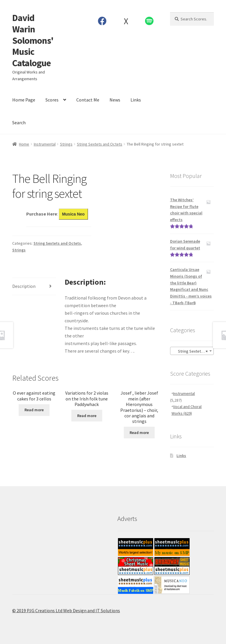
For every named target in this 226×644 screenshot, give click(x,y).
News (115, 100)
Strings (66, 144)
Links (136, 100)
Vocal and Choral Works (187, 410)
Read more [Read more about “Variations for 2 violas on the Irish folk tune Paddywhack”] (87, 416)
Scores (52, 100)
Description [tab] (24, 286)
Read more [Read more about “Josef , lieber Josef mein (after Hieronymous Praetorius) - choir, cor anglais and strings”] (139, 433)
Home (24, 144)
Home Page (24, 100)
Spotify (149, 21)
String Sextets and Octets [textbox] (193, 351)
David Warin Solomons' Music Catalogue (33, 40)
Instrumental (45, 144)
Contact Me (88, 100)
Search (19, 123)
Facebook (102, 21)
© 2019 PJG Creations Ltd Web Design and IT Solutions (66, 610)
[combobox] (192, 351)
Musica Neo (73, 214)
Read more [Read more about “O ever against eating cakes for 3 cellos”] (34, 410)
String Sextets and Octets (100, 144)
